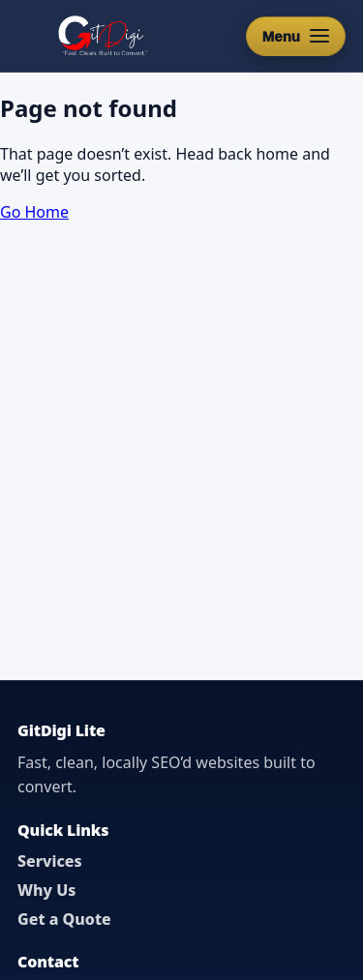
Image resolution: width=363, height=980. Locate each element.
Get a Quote (64, 919)
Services (50, 861)
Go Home (34, 212)
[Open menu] (296, 36)
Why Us (46, 890)
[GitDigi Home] (101, 36)
